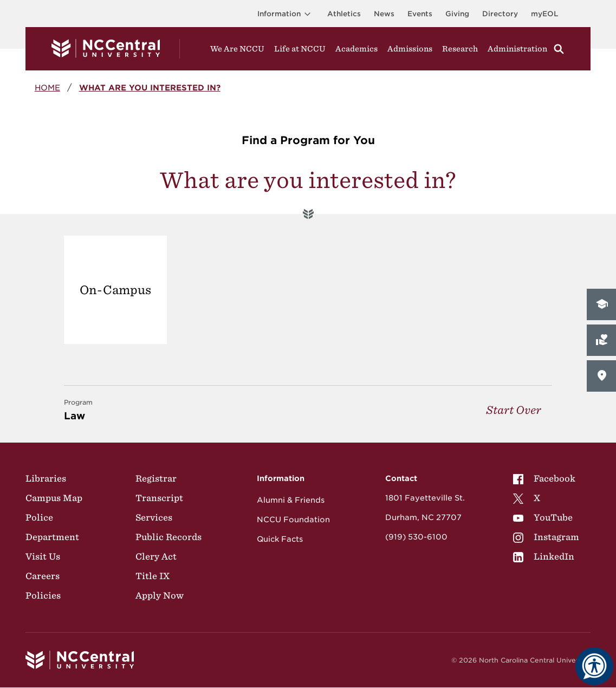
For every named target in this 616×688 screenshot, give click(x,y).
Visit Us (43, 556)
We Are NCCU (237, 49)
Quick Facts (280, 539)
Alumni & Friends (291, 500)
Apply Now (160, 595)
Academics (356, 49)
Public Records (168, 537)
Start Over (514, 410)
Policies (43, 595)
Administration (517, 49)
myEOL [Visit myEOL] (544, 14)
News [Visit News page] (384, 14)
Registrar (156, 478)
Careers (43, 576)
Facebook (544, 478)
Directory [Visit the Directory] (500, 14)
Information (286, 14)
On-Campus (115, 290)
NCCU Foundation (293, 520)
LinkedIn (544, 556)
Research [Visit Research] (460, 49)
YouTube (543, 517)
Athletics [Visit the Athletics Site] (344, 14)
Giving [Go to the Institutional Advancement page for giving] (457, 14)
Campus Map (54, 498)
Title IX (153, 576)
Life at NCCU (300, 49)
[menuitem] (546, 478)
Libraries (46, 478)
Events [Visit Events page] (420, 14)
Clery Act (156, 556)
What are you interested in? (150, 87)
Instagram (546, 537)
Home (47, 87)
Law (78, 409)
